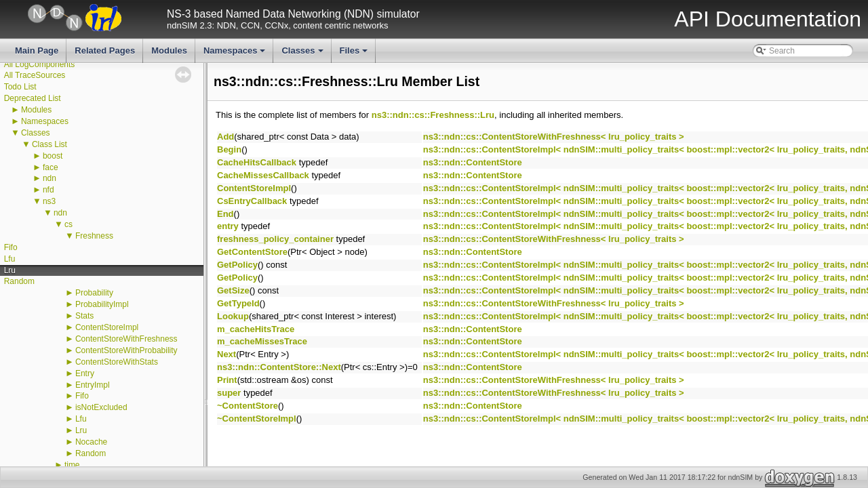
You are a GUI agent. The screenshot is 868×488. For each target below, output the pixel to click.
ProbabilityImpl (102, 304)
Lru (10, 270)
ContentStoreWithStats (117, 362)
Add (225, 137)
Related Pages (105, 50)
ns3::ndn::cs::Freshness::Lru (433, 115)
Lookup (233, 316)
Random (19, 281)
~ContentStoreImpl (257, 419)
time (72, 465)
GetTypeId (238, 303)
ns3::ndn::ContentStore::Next (279, 367)
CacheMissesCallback (263, 175)
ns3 (49, 201)
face (51, 167)
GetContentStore (252, 252)
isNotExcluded (101, 407)
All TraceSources (35, 75)
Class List (50, 144)
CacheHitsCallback (257, 162)
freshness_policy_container (275, 239)
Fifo (11, 247)
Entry (85, 373)
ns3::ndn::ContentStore (473, 162)
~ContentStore (248, 406)
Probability (94, 293)
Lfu (10, 259)
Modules (169, 50)
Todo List (20, 87)
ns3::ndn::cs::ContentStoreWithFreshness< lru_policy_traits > (554, 137)
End (225, 214)
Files (355, 54)
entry (228, 226)
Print (227, 380)
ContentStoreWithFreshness (126, 339)
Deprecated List (33, 98)
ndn (50, 178)
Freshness (94, 236)
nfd (48, 190)
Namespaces (236, 54)
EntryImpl (93, 385)
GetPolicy (237, 265)
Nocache (91, 442)
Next (226, 354)
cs (68, 224)
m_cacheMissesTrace (262, 341)
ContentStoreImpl (107, 327)
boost (53, 156)
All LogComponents (40, 64)
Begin (229, 149)
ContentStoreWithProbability (126, 350)
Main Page (37, 50)
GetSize (233, 290)
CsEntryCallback (252, 201)
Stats (84, 316)
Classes (303, 54)
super (229, 393)
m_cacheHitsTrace (256, 329)
